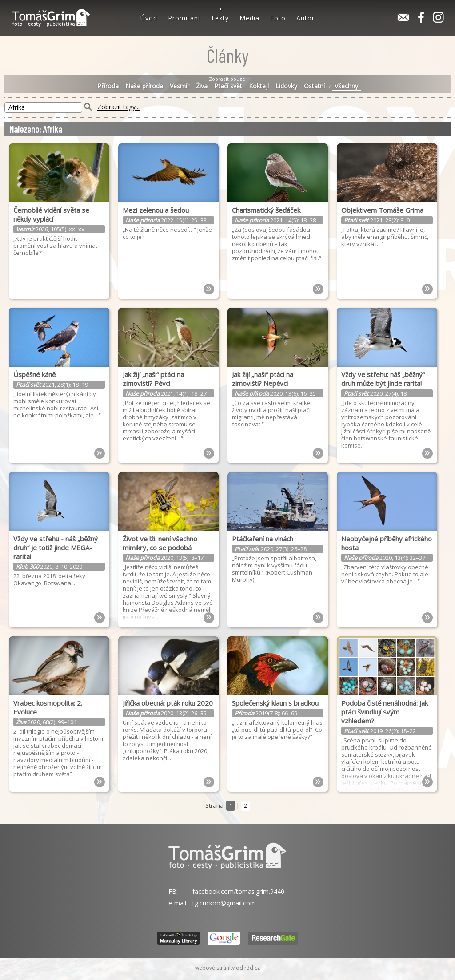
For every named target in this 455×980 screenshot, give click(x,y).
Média (249, 18)
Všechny (346, 86)
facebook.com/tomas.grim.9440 (238, 891)
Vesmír (180, 86)
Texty (220, 18)
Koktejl (259, 86)
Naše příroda (144, 86)
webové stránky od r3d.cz (227, 968)
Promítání (184, 18)
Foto (278, 18)
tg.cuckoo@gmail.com (224, 903)
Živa (202, 86)
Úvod (149, 18)
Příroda (108, 86)
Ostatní (314, 86)
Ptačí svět (228, 86)
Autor (305, 18)
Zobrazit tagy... (118, 107)
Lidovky (286, 86)
